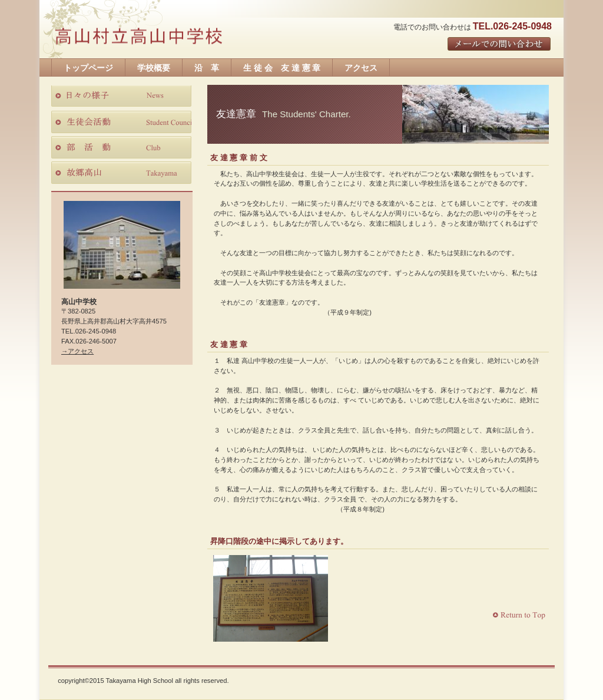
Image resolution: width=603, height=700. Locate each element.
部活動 (121, 147)
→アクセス (77, 351)
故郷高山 (121, 173)
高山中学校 (138, 38)
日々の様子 (121, 97)
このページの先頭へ (520, 615)
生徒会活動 (121, 122)
